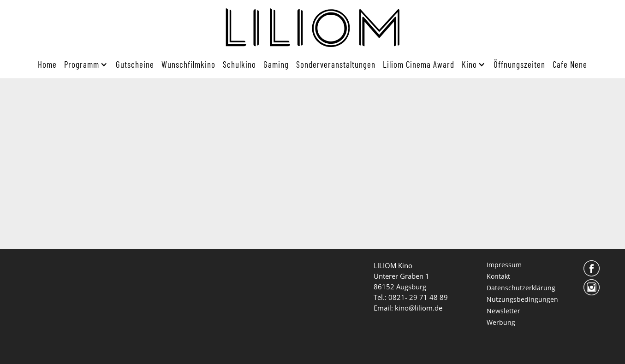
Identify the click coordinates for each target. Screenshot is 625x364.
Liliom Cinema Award (419, 64)
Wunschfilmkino (188, 64)
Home (47, 64)
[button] (84, 65)
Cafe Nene (570, 64)
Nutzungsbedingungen (522, 299)
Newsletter (503, 311)
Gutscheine (135, 64)
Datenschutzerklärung (521, 288)
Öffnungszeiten (519, 64)
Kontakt (498, 276)
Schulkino (239, 64)
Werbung (501, 322)
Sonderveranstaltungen (336, 64)
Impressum (504, 265)
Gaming (276, 64)
